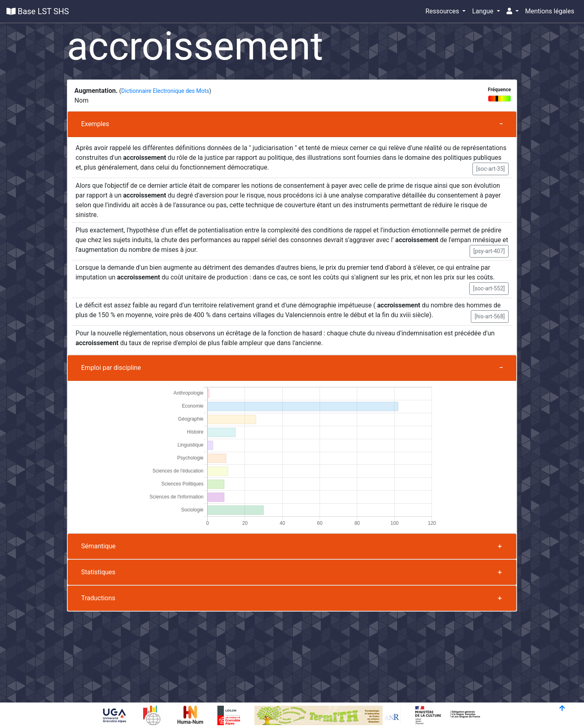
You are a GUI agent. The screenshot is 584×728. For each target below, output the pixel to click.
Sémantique (98, 546)
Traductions (98, 598)
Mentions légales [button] (550, 11)
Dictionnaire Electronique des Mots (165, 91)
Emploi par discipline (111, 368)
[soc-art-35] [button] (491, 169)
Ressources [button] (443, 11)
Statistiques (98, 572)
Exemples (95, 124)
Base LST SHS (38, 11)
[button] (513, 11)
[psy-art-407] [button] (489, 251)
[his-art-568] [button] (490, 316)
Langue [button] (483, 11)
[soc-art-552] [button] (489, 288)
